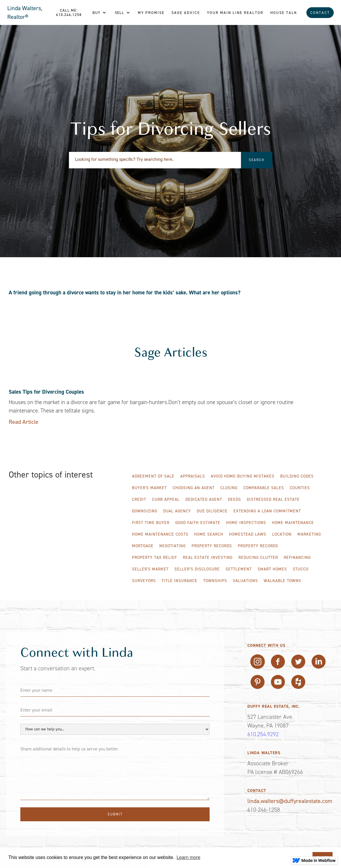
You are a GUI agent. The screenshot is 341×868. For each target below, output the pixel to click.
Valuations (245, 581)
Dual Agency (177, 511)
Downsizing (145, 511)
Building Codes (297, 476)
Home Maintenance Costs (160, 534)
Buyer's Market (149, 488)
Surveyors (144, 581)
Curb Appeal (166, 499)
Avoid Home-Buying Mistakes (243, 476)
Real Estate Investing (208, 558)
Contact (320, 13)
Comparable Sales (264, 488)
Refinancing (297, 558)
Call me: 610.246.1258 (69, 12)
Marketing (309, 534)
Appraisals (193, 476)
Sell (119, 13)
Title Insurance (180, 581)
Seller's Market (150, 569)
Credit (139, 499)
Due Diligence (212, 511)
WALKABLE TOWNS (282, 581)
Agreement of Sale (153, 476)
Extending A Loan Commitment (267, 511)
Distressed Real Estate (273, 499)
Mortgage (143, 546)
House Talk (284, 13)
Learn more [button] (188, 857)
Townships (215, 581)
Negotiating (173, 546)
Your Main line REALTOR (235, 13)
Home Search (209, 534)
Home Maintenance (293, 523)
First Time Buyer (151, 523)
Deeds (234, 499)
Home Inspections (246, 523)
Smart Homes (272, 569)
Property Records (212, 546)
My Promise (151, 13)
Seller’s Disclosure (197, 569)
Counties (300, 488)
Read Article (24, 422)
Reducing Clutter (258, 558)
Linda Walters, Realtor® (25, 12)
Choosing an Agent (194, 488)
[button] (99, 13)
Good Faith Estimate (198, 523)
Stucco (301, 569)
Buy (96, 13)
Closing (229, 488)
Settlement (239, 569)
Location (282, 534)
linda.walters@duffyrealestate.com (290, 801)
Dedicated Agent (204, 499)
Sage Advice (186, 13)
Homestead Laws (248, 534)
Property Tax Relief (155, 558)
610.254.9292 (263, 734)
